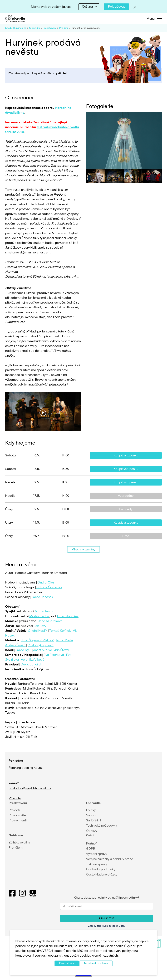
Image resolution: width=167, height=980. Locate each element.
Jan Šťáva (61, 650)
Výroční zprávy (97, 854)
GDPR (91, 849)
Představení (50, 28)
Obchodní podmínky (101, 869)
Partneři (92, 843)
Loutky (91, 810)
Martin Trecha (45, 611)
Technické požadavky (102, 826)
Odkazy (92, 831)
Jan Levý (40, 626)
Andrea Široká (15, 645)
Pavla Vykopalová (41, 645)
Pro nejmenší (18, 820)
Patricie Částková (49, 587)
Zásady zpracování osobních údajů (107, 926)
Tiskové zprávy (97, 864)
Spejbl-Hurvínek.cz (16, 28)
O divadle (35, 28)
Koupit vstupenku (126, 455)
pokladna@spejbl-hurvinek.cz (30, 788)
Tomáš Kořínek (60, 631)
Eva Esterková (54, 655)
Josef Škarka (43, 650)
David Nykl (23, 650)
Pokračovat (116, 7)
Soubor (91, 815)
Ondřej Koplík (38, 631)
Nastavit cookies (96, 963)
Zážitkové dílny (19, 842)
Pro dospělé (17, 815)
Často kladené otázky (102, 874)
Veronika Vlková (33, 660)
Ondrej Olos (46, 582)
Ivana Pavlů (65, 640)
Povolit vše (67, 963)
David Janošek (42, 597)
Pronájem (16, 848)
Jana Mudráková (50, 621)
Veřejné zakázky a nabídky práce (110, 859)
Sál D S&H (94, 820)
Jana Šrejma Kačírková (38, 640)
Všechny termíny (83, 549)
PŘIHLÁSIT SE (107, 918)
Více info (15, 798)
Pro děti (63, 28)
